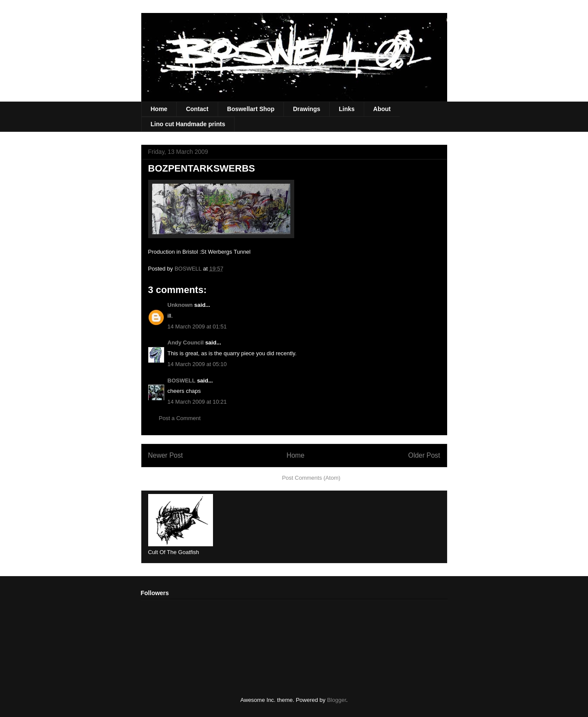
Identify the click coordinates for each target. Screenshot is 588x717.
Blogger (337, 700)
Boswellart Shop (251, 109)
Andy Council (186, 343)
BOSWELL (182, 381)
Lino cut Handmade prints (188, 124)
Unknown (180, 305)
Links (347, 109)
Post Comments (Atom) (311, 478)
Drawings (307, 109)
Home (159, 109)
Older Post (424, 455)
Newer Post (166, 455)
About (382, 109)
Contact (197, 109)
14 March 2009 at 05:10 (197, 364)
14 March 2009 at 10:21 (197, 402)
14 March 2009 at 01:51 (197, 327)
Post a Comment (180, 418)
